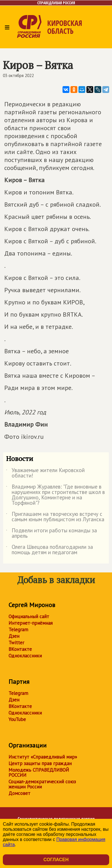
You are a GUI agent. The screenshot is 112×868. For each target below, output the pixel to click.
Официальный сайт (29, 616)
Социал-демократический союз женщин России (42, 784)
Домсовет (19, 793)
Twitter (16, 643)
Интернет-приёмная (31, 623)
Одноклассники (25, 656)
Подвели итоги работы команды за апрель (51, 533)
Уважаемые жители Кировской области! (45, 473)
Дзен (14, 636)
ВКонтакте (20, 649)
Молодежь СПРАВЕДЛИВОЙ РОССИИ (39, 773)
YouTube (17, 719)
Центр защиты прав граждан (40, 763)
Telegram (18, 630)
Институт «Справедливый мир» (43, 757)
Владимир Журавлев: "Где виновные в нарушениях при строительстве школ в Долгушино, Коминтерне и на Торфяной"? (55, 495)
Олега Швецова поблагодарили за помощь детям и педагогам (49, 550)
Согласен (56, 860)
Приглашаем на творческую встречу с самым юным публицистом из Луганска (55, 517)
